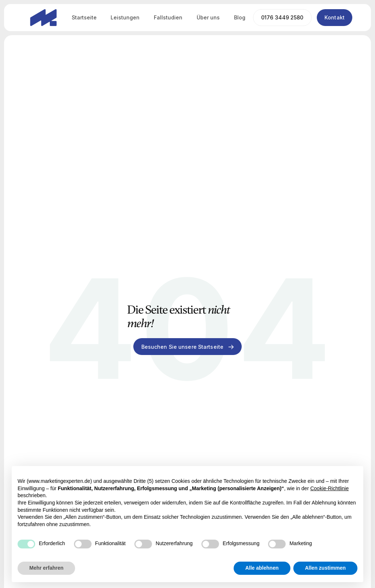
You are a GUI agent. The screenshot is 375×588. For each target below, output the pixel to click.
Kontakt (335, 17)
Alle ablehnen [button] (262, 568)
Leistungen (125, 17)
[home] (43, 18)
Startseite (84, 17)
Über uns (208, 17)
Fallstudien (168, 17)
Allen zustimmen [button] (325, 568)
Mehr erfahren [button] (46, 568)
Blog (240, 17)
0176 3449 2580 (282, 17)
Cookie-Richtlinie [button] (329, 488)
